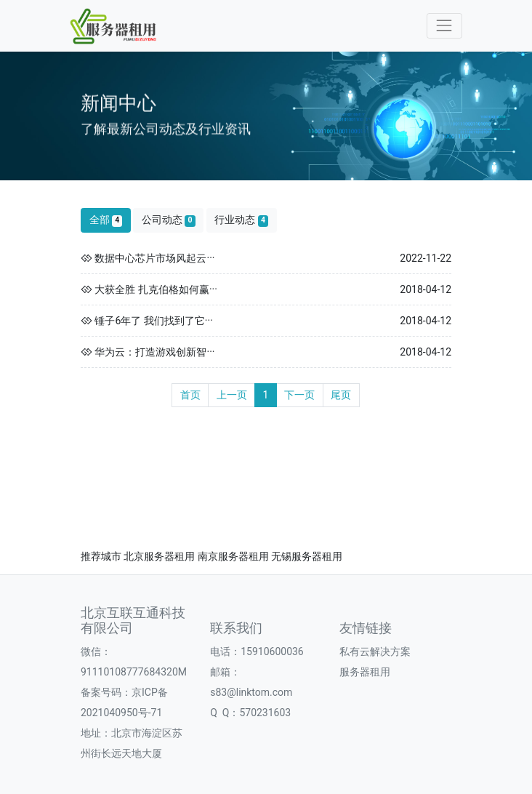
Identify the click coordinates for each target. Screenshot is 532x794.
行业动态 (241, 220)
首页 (190, 395)
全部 (106, 220)
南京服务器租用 (233, 556)
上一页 (232, 395)
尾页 (341, 395)
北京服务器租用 (159, 556)
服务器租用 (365, 672)
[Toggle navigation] (444, 26)
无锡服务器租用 (307, 556)
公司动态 (169, 220)
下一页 (299, 395)
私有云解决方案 (375, 651)
